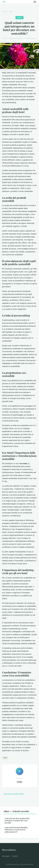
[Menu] (35, 2)
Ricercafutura (9, 850)
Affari (11, 11)
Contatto (15, 856)
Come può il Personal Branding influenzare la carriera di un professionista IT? (16, 830)
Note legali (6, 856)
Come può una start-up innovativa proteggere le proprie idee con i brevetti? (17, 821)
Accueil (5, 11)
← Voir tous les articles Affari (13, 794)
